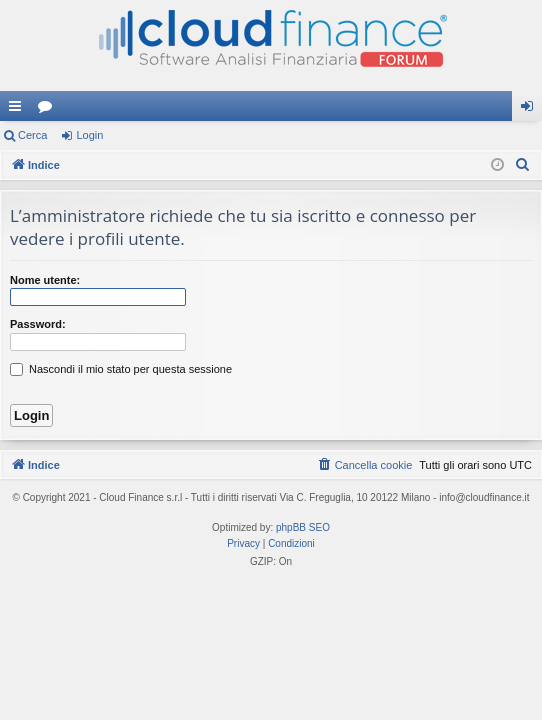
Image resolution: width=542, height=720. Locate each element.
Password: (38, 324)
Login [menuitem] (531, 110)
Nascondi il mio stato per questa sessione (121, 369)
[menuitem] (523, 165)
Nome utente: (45, 280)
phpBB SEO (303, 527)
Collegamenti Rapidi (19, 110)
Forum (49, 110)
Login (89, 135)
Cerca (32, 135)
